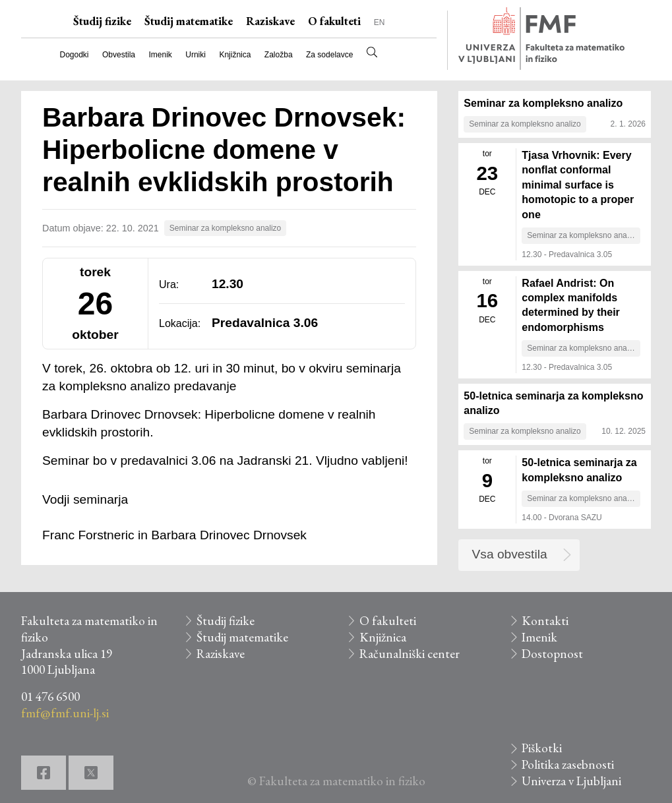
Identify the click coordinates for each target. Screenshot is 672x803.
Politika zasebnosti (568, 764)
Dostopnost (552, 654)
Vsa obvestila (510, 554)
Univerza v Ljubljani (571, 781)
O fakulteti (334, 21)
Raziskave (270, 21)
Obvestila (119, 55)
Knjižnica (235, 55)
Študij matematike (189, 21)
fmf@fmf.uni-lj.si (65, 713)
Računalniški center (410, 654)
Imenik (160, 55)
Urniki (196, 55)
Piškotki (542, 748)
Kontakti (545, 621)
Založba (279, 55)
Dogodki (74, 55)
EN (380, 22)
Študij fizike (102, 21)
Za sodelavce (329, 55)
